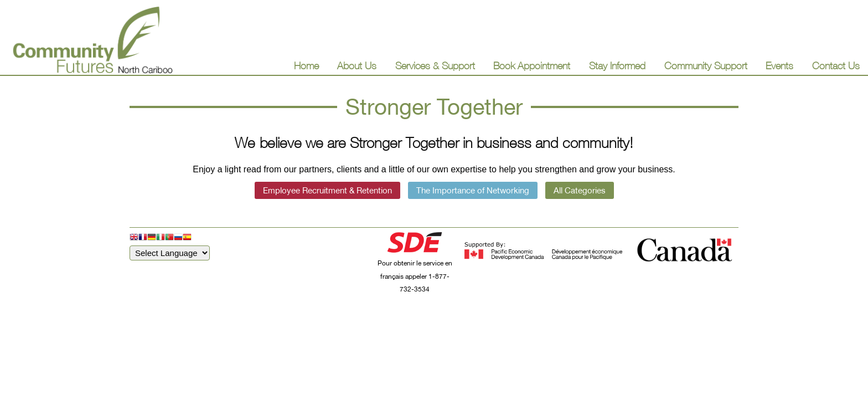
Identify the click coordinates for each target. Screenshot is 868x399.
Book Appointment (532, 66)
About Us (357, 66)
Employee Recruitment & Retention (327, 190)
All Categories (580, 190)
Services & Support (435, 66)
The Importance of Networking (473, 190)
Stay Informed (617, 66)
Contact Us (836, 66)
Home (306, 66)
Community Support (706, 66)
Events (779, 66)
